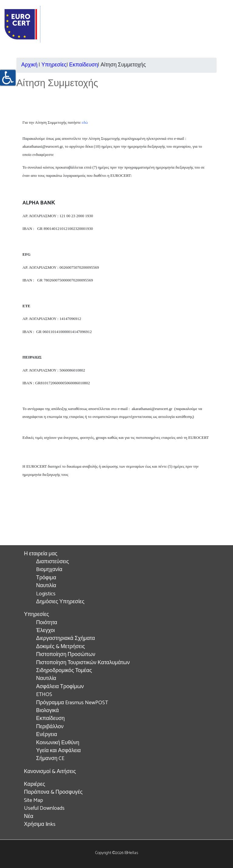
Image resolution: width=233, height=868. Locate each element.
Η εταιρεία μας (41, 554)
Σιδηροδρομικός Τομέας (64, 671)
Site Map (34, 801)
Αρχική (29, 65)
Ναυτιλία (46, 586)
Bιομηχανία (49, 570)
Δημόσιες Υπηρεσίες (60, 602)
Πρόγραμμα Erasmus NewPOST (72, 703)
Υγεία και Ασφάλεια (58, 751)
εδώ (85, 122)
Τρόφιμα (46, 578)
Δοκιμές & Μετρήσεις (61, 647)
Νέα (29, 817)
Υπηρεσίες (54, 65)
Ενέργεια (47, 735)
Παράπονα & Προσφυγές (53, 792)
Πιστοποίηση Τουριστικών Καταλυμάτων (83, 663)
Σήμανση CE (50, 759)
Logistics (46, 594)
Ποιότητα (47, 623)
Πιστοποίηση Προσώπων (66, 655)
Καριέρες (35, 784)
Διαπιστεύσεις (52, 562)
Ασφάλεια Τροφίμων (60, 687)
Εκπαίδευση (83, 65)
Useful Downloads (44, 808)
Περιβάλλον (50, 727)
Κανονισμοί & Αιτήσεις (50, 772)
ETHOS (44, 695)
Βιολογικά (47, 711)
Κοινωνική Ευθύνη (58, 743)
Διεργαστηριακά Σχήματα (66, 639)
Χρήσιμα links (40, 824)
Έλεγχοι (46, 631)
